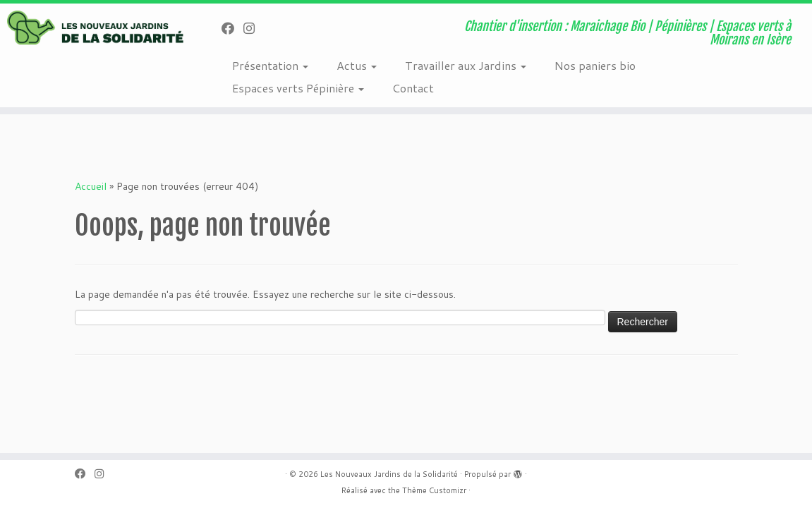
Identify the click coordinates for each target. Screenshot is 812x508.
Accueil (91, 186)
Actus (357, 65)
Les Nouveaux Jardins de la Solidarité (389, 474)
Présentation (270, 65)
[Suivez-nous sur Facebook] (232, 28)
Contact (413, 88)
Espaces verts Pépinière (298, 88)
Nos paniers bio (595, 65)
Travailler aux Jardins (466, 65)
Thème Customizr (434, 490)
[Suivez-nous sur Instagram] (254, 28)
